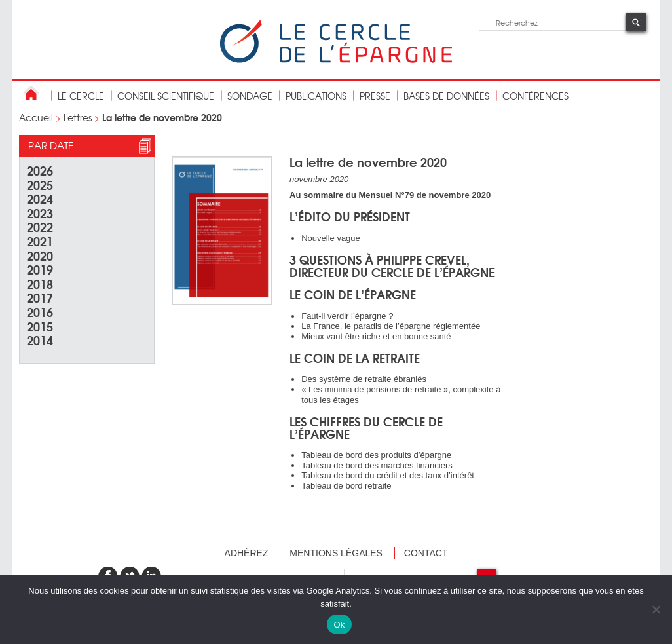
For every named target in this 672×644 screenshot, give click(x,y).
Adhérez (247, 553)
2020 (40, 255)
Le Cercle (81, 96)
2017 (40, 297)
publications (316, 96)
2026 (40, 170)
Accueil (36, 117)
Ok (339, 625)
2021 (40, 241)
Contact (426, 553)
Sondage (250, 96)
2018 (40, 283)
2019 (40, 269)
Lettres (78, 117)
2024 (40, 198)
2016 (40, 312)
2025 (40, 184)
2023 (40, 213)
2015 (40, 326)
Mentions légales (336, 553)
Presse (375, 96)
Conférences (535, 96)
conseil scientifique (166, 96)
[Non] (656, 609)
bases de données (446, 96)
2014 (40, 340)
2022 (40, 226)
